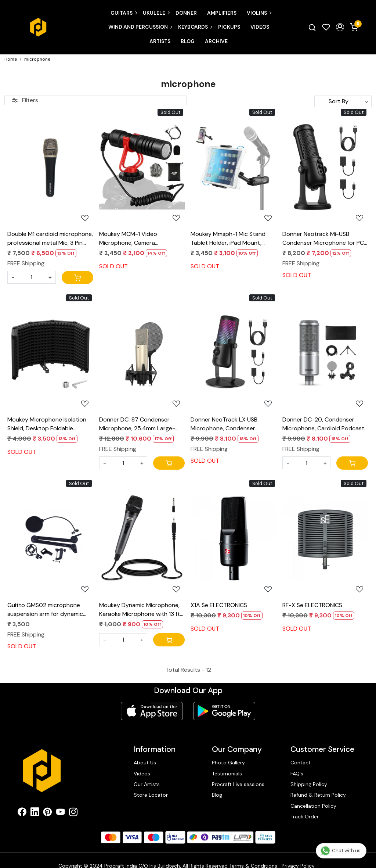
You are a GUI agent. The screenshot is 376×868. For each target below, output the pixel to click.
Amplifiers (222, 13)
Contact (301, 763)
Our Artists (147, 784)
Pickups (229, 27)
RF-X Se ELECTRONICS (312, 605)
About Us (145, 763)
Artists (160, 41)
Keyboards (195, 27)
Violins (259, 13)
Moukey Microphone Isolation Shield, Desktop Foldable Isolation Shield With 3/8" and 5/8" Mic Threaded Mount (47, 424)
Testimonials (227, 774)
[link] (312, 27)
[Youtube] (60, 813)
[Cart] (77, 277)
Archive (216, 41)
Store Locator (151, 795)
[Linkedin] (35, 813)
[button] (340, 27)
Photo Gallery (228, 763)
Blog (188, 41)
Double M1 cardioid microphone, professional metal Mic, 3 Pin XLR (50, 239)
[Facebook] (22, 813)
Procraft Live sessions (238, 784)
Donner (186, 13)
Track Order (305, 817)
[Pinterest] (48, 813)
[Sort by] (343, 101)
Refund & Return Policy (318, 795)
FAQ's (297, 774)
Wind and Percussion (140, 27)
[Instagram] (73, 813)
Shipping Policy (309, 784)
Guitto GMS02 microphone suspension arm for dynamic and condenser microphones (46, 610)
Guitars (124, 13)
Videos (260, 27)
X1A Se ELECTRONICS (219, 605)
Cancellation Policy (313, 806)
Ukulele (156, 13)
